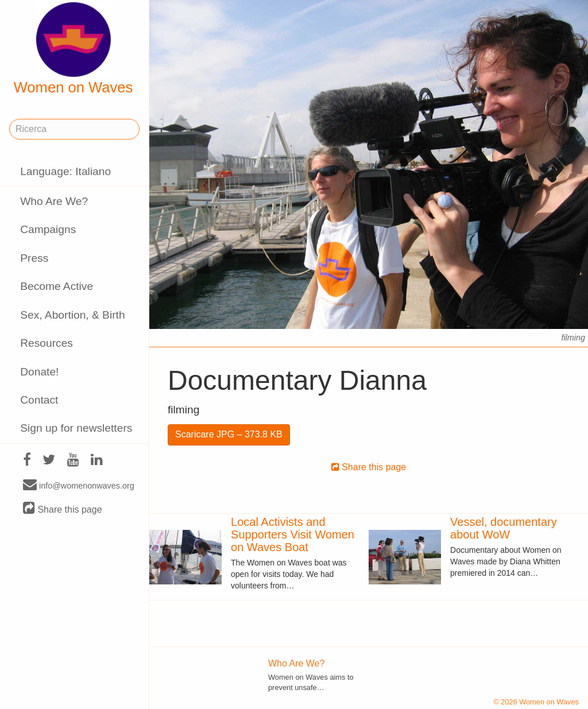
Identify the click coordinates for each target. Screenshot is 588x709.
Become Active (57, 286)
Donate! (39, 372)
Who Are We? (54, 201)
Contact (39, 400)
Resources (47, 343)
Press (34, 258)
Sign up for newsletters (76, 428)
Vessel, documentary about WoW (504, 528)
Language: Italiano (65, 171)
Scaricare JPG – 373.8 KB (229, 434)
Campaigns (48, 229)
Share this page (63, 509)
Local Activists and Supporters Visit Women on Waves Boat (293, 534)
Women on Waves (73, 49)
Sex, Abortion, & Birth (72, 315)
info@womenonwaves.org (79, 485)
